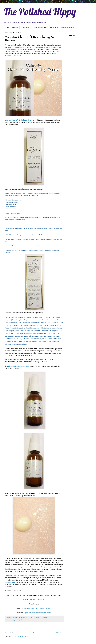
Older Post (60, 633)
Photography (54, 27)
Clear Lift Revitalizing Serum (19, 366)
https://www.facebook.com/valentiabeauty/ (38, 608)
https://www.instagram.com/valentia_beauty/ (38, 613)
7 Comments (44, 617)
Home (7, 27)
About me (15, 27)
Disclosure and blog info (40, 27)
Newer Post (9, 633)
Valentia (22, 620)
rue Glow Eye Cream (43, 47)
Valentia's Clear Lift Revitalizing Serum (25, 52)
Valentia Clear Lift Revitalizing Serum (19, 120)
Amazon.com (10, 582)
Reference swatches (68, 27)
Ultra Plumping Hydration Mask (19, 47)
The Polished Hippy (40, 12)
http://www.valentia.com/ (38, 600)
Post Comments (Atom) (21, 636)
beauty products (15, 620)
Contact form (25, 27)
